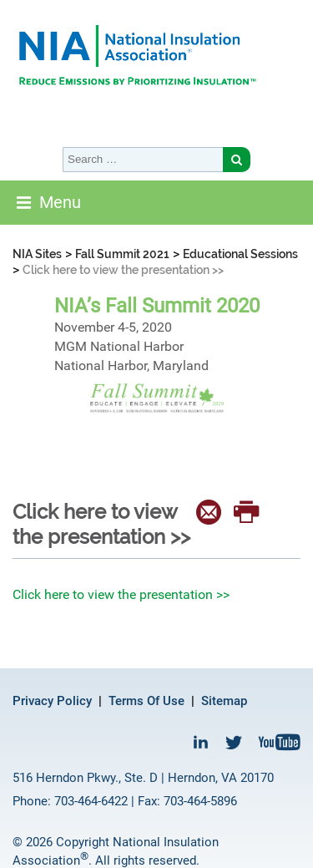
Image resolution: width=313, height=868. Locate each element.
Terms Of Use (146, 701)
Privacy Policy (52, 701)
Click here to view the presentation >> (121, 594)
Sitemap (224, 701)
